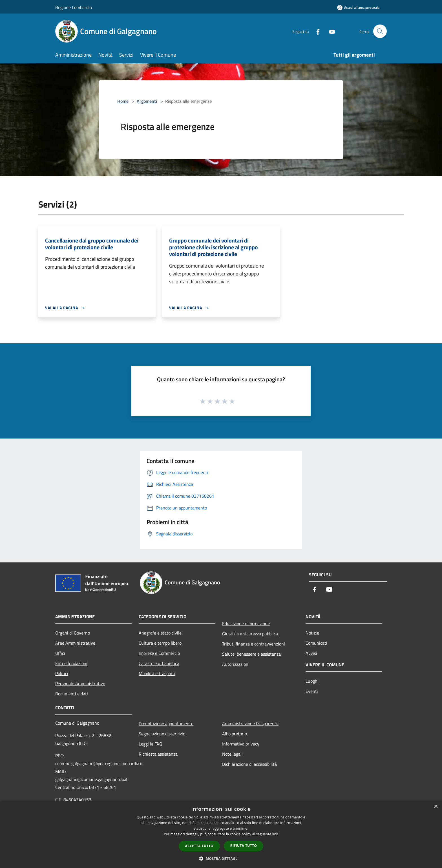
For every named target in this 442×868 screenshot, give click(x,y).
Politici (62, 673)
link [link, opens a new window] (275, 834)
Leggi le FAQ (151, 744)
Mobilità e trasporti (157, 673)
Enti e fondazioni (71, 663)
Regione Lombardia (74, 7)
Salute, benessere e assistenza (251, 654)
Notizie (312, 633)
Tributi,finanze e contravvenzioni (254, 644)
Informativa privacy (241, 744)
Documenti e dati (72, 694)
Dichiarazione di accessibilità (249, 764)
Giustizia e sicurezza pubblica (250, 634)
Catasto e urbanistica (159, 663)
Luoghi (312, 681)
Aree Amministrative (75, 643)
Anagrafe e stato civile (160, 633)
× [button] (436, 807)
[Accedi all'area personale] (358, 7)
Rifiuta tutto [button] (244, 846)
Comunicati (316, 643)
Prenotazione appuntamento (166, 724)
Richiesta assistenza (158, 754)
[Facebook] (316, 31)
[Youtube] (330, 31)
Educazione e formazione (246, 624)
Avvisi (311, 653)
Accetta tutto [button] (199, 846)
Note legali (232, 754)
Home (123, 101)
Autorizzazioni (236, 664)
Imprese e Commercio (159, 653)
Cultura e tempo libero (160, 643)
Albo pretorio (235, 734)
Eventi (312, 691)
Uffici (60, 653)
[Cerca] (380, 31)
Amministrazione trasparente (250, 724)
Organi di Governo (73, 633)
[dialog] (221, 834)
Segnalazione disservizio (162, 734)
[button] (221, 858)
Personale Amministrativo (80, 684)
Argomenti (147, 101)
